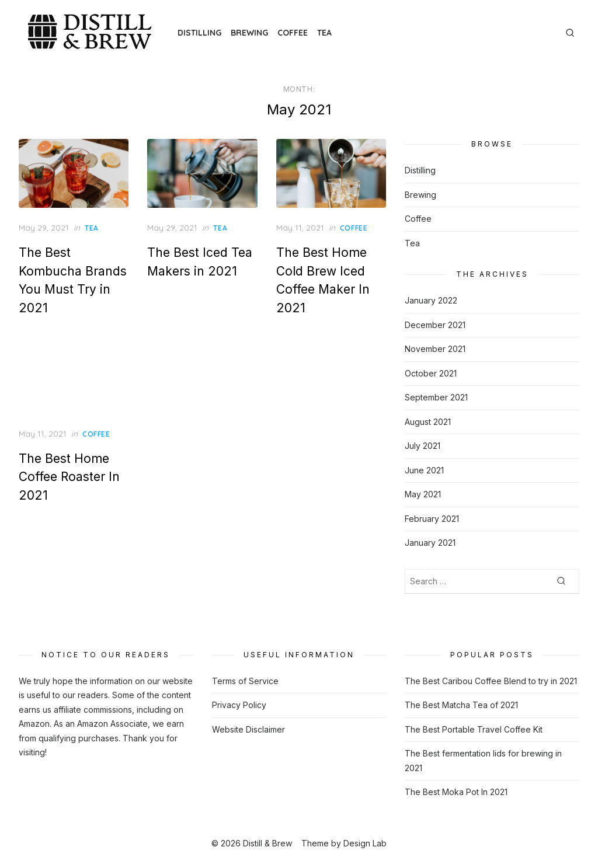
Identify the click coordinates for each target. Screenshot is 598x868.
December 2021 (435, 325)
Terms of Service (245, 681)
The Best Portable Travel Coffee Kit (474, 729)
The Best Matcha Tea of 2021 (461, 705)
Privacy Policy (239, 705)
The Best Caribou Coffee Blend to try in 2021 (491, 681)
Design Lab (365, 843)
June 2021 (424, 470)
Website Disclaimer (248, 729)
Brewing (249, 33)
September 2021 (436, 397)
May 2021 (423, 494)
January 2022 (431, 300)
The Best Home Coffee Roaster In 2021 (69, 477)
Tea (324, 33)
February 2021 (432, 519)
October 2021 (431, 373)
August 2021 (428, 422)
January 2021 (430, 543)
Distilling (199, 33)
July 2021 (423, 446)
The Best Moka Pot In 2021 (456, 792)
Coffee (293, 33)
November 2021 (435, 349)
